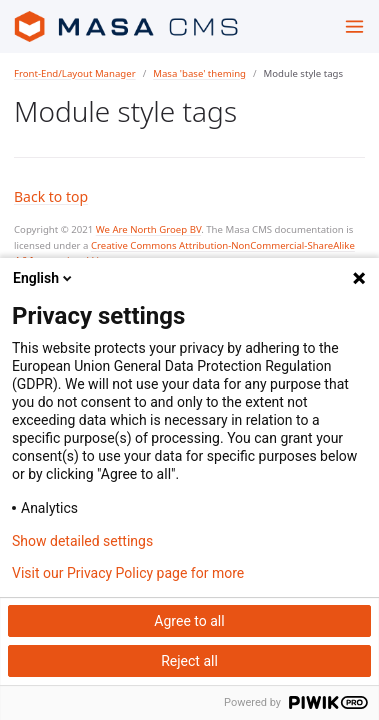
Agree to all (189, 621)
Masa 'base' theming (199, 73)
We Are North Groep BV (148, 229)
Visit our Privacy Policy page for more (128, 573)
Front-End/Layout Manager (75, 73)
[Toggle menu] (354, 26)
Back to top (51, 196)
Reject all (189, 661)
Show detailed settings (82, 541)
